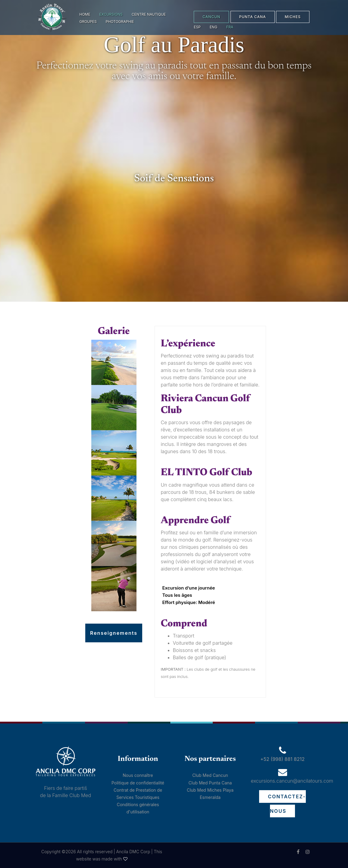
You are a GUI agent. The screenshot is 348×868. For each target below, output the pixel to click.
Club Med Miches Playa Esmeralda (210, 794)
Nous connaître (138, 775)
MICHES (293, 17)
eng (213, 27)
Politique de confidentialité (138, 783)
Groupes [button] (88, 22)
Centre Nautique (149, 14)
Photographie (120, 22)
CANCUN (211, 17)
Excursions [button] (111, 14)
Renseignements (114, 633)
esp (197, 27)
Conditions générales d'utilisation (138, 808)
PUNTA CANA (253, 17)
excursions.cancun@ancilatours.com (292, 781)
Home (85, 14)
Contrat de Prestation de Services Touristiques (138, 794)
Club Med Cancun (210, 775)
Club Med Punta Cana (210, 783)
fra (230, 27)
